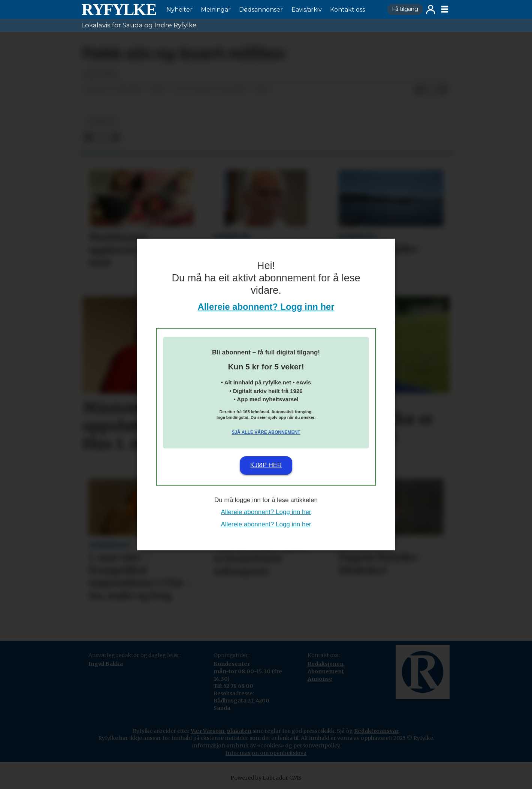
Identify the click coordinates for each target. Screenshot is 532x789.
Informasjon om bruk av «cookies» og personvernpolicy (266, 746)
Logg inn (431, 10)
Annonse (320, 679)
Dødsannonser (261, 10)
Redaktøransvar (376, 731)
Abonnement (326, 671)
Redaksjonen (326, 664)
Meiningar (216, 10)
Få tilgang (405, 9)
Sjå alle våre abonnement (266, 432)
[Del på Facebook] (419, 90)
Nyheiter (179, 10)
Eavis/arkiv (307, 10)
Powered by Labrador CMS (266, 778)
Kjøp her (266, 465)
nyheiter (101, 121)
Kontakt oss (347, 10)
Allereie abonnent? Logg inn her (266, 307)
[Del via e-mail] (443, 90)
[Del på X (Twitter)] (431, 90)
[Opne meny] (445, 9)
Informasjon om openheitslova (266, 753)
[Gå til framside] (119, 9)
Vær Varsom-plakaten (221, 731)
